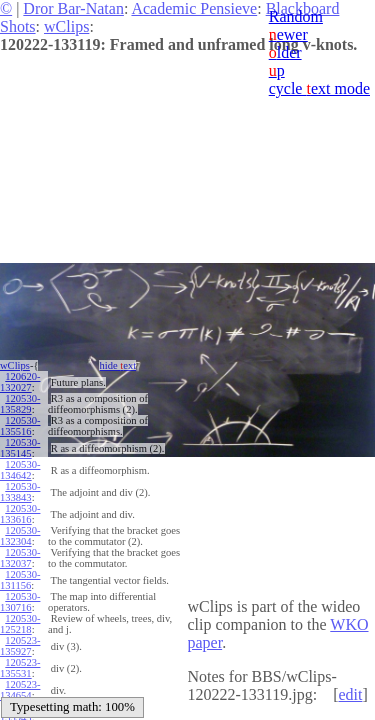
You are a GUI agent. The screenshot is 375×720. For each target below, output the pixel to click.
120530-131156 (20, 580)
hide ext (117, 365)
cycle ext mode (319, 88)
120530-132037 (20, 558)
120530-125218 (20, 624)
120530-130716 (20, 602)
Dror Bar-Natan (73, 8)
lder (285, 52)
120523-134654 (20, 690)
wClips (66, 26)
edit (350, 694)
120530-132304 (20, 536)
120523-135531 (20, 668)
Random (296, 16)
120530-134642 (20, 470)
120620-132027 (20, 382)
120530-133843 (20, 492)
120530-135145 (20, 448)
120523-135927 (20, 646)
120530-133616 (20, 514)
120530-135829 (20, 404)
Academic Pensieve (194, 8)
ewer (288, 34)
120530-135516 (20, 426)
